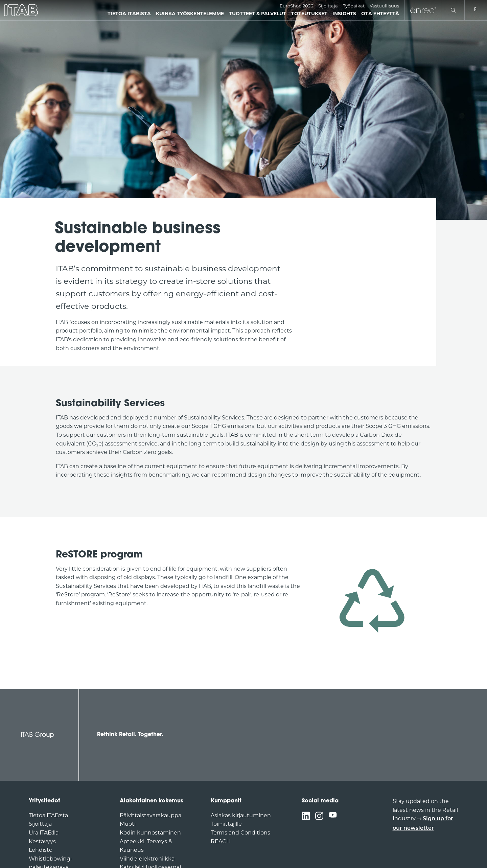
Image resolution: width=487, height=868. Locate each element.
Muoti (128, 824)
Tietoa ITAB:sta (48, 815)
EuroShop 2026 (296, 6)
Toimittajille (226, 824)
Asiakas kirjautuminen (241, 815)
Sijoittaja (328, 6)
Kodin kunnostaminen (150, 833)
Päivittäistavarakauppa (150, 815)
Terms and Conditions (240, 833)
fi (476, 10)
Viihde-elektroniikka (147, 859)
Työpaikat (354, 6)
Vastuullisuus (384, 6)
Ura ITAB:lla (44, 833)
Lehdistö (41, 850)
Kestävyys (42, 841)
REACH (221, 841)
